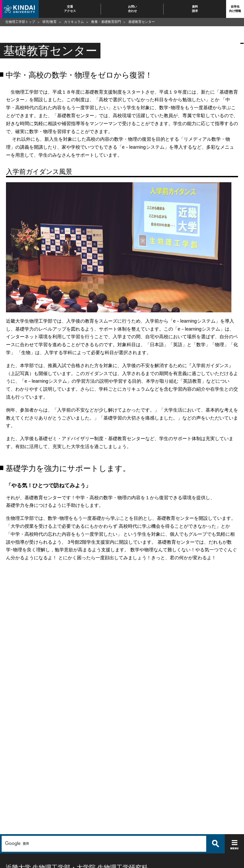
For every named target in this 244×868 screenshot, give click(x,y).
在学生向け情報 (235, 9)
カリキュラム (74, 22)
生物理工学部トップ (20, 22)
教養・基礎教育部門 (106, 22)
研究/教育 (50, 22)
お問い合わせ (132, 9)
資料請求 (195, 9)
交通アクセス (70, 9)
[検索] (103, 844)
